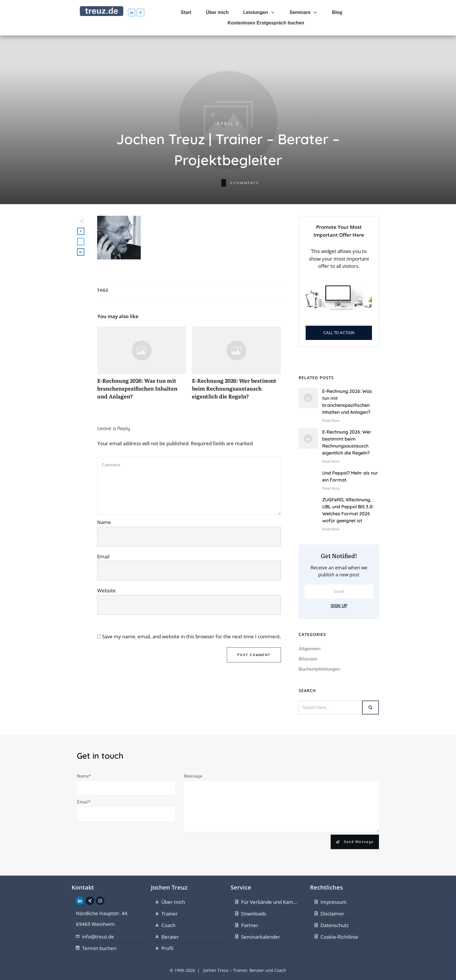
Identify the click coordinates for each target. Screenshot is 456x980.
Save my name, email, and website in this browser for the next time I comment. (192, 636)
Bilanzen (308, 659)
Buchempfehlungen (319, 669)
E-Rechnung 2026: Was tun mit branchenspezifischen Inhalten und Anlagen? (142, 366)
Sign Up (339, 606)
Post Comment (254, 655)
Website (106, 590)
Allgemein (310, 648)
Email (103, 556)
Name (104, 522)
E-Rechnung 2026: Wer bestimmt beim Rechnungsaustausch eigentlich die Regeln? (236, 366)
